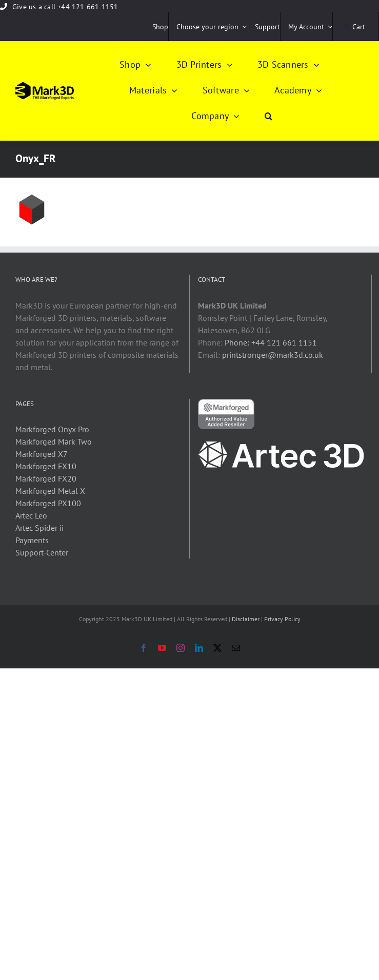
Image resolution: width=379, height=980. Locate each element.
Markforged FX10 (46, 466)
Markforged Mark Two (54, 441)
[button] (268, 117)
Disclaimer (246, 619)
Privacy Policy (282, 619)
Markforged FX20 (46, 478)
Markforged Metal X (50, 491)
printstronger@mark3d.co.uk (273, 355)
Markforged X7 (42, 454)
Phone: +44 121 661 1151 (271, 342)
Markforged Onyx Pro (52, 429)
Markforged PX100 (48, 503)
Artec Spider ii (39, 528)
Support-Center (42, 552)
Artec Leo (31, 515)
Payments (32, 540)
